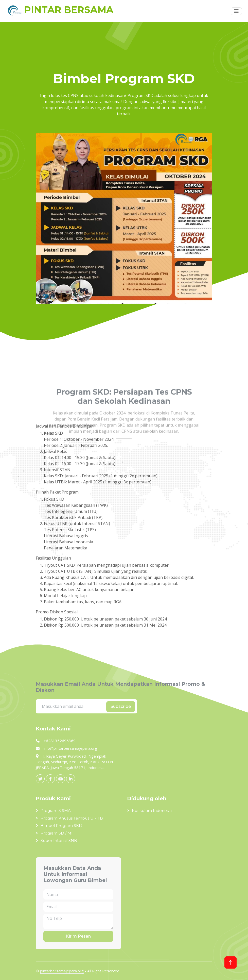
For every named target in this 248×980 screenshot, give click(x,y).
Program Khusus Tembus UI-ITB (72, 818)
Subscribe (121, 706)
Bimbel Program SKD (61, 826)
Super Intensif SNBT (60, 840)
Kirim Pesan (78, 936)
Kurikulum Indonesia (152, 811)
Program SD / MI (57, 833)
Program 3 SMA (56, 811)
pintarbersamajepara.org (62, 971)
